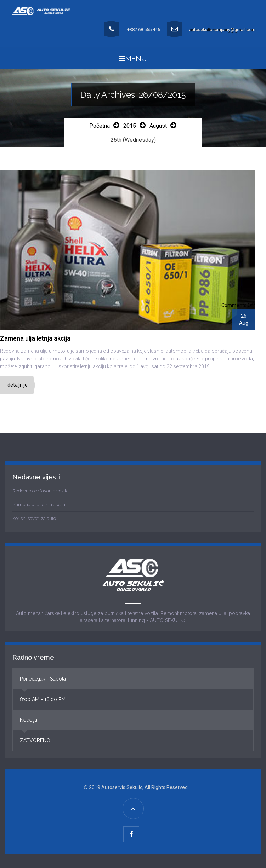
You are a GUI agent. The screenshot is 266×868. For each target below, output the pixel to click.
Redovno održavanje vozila (41, 491)
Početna (100, 126)
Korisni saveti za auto (34, 518)
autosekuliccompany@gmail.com (222, 30)
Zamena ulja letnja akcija (39, 505)
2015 (130, 126)
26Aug (244, 319)
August (158, 126)
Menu (133, 59)
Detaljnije (18, 385)
